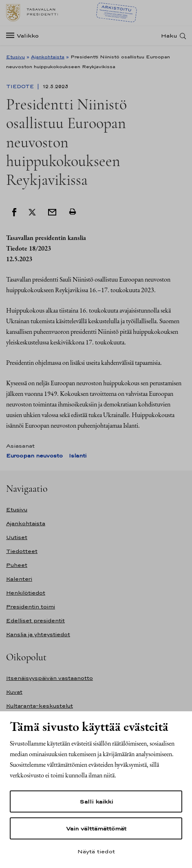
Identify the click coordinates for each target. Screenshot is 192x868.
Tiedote (21, 87)
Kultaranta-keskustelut (40, 706)
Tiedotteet (22, 551)
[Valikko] (25, 36)
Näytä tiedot (96, 851)
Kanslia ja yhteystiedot (38, 634)
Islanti (78, 456)
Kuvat (14, 692)
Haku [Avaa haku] (169, 36)
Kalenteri (19, 579)
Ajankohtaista (48, 57)
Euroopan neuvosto (34, 456)
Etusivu (15, 57)
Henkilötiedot (26, 593)
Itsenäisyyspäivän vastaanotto (50, 678)
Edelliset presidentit (35, 620)
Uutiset (17, 537)
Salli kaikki (96, 801)
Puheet (17, 565)
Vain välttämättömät (96, 828)
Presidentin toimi (31, 607)
